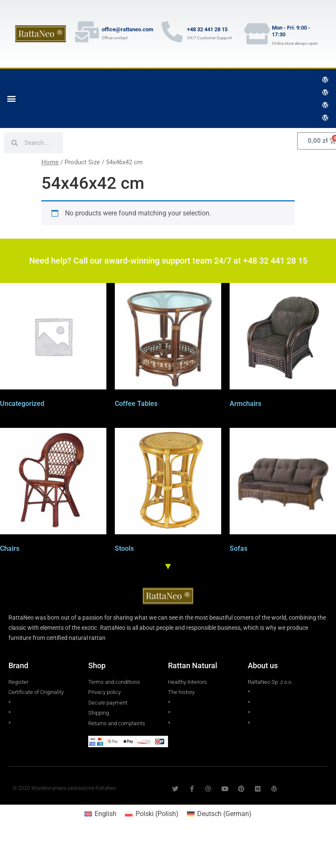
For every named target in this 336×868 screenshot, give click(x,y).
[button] (11, 99)
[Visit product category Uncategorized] (53, 347)
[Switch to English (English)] (100, 814)
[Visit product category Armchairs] (283, 347)
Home (50, 162)
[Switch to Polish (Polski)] (152, 814)
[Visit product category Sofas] (283, 492)
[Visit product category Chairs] (53, 492)
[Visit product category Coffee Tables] (168, 347)
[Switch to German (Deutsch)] (219, 814)
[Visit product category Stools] (168, 492)
